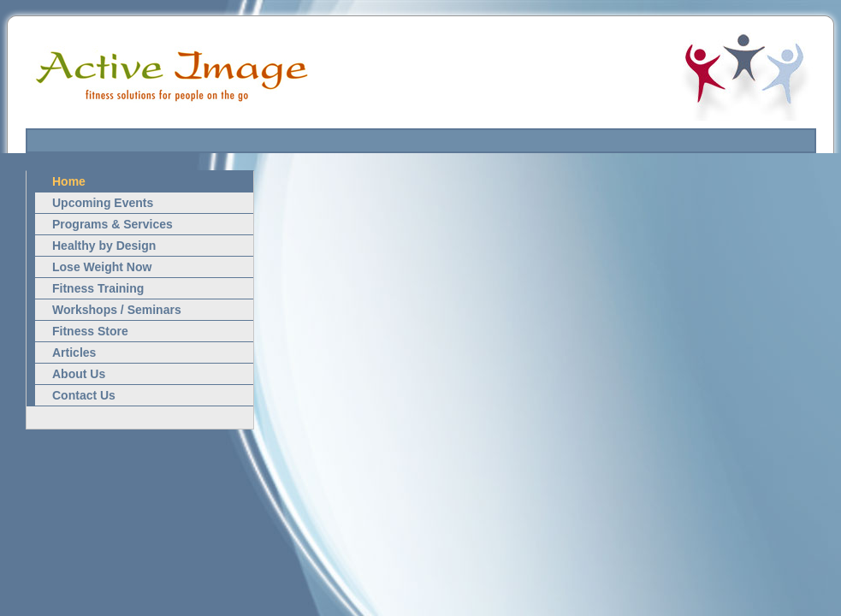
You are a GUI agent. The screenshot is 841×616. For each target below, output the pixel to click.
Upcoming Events (103, 203)
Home (69, 181)
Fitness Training (98, 288)
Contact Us (84, 395)
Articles (74, 352)
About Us (79, 374)
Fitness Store (90, 331)
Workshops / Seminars (117, 310)
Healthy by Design (104, 246)
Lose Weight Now (102, 267)
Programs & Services (113, 224)
